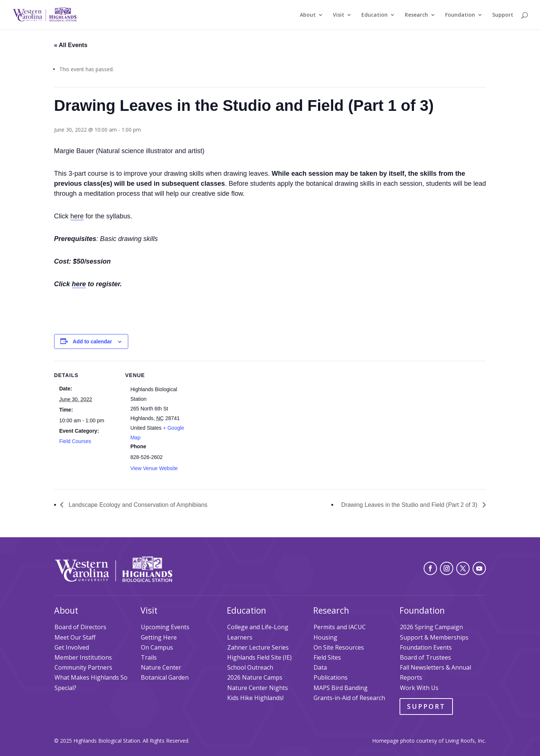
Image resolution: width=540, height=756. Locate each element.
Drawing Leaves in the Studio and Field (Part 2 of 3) (410, 505)
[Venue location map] (236, 412)
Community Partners (83, 667)
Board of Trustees (425, 657)
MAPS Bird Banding (341, 688)
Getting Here (159, 637)
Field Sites (327, 657)
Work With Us (419, 688)
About (308, 15)
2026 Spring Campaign (431, 627)
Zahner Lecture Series (258, 647)
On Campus (157, 647)
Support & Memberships (434, 637)
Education (375, 15)
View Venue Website (154, 468)
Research (416, 15)
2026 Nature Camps (255, 677)
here (77, 216)
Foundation (460, 15)
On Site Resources (339, 647)
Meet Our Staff (75, 637)
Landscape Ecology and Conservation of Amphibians (137, 505)
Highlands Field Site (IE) (259, 657)
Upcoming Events (165, 627)
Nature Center (161, 667)
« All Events (71, 45)
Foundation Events (426, 647)
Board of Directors (80, 627)
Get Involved (72, 647)
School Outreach (250, 667)
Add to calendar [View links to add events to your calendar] (92, 341)
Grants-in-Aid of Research (349, 698)
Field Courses (75, 441)
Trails (149, 657)
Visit (339, 15)
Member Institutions (83, 657)
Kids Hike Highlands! (255, 698)
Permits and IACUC (340, 627)
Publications (331, 677)
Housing (325, 637)
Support (503, 15)
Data (320, 667)
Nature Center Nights (258, 688)
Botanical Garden (165, 677)
